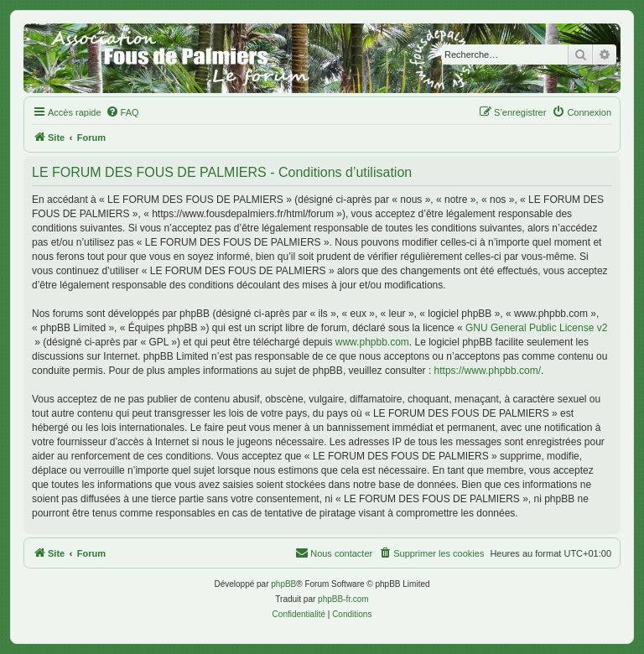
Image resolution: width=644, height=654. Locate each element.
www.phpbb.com (372, 342)
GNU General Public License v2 (536, 328)
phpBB (283, 584)
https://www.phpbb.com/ (488, 371)
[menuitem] (122, 112)
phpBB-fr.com (343, 599)
